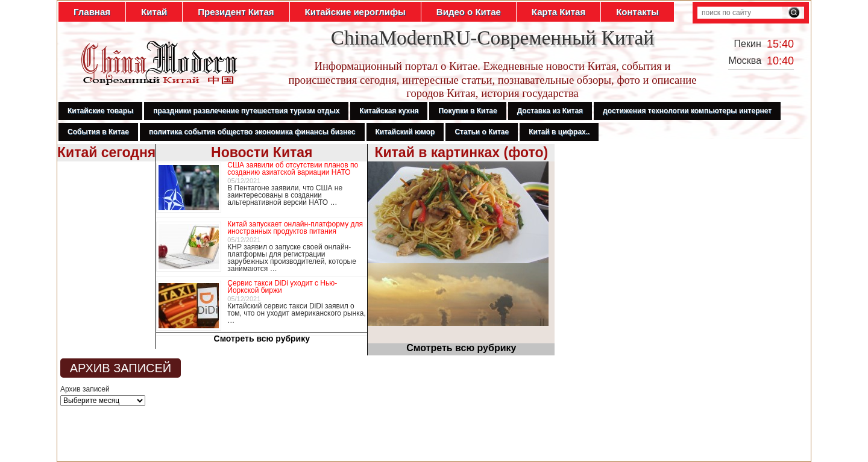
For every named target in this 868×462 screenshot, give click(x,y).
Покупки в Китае (467, 111)
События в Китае (98, 132)
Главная (92, 12)
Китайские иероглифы (355, 12)
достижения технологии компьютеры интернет (687, 111)
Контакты (637, 12)
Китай (154, 12)
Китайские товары (100, 111)
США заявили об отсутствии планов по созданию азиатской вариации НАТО (293, 169)
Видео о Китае (469, 12)
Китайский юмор (405, 132)
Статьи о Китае (482, 132)
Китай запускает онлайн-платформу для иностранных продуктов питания (295, 228)
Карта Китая (558, 12)
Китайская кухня (389, 111)
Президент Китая (236, 12)
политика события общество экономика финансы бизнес (252, 132)
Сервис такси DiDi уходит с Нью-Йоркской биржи (282, 287)
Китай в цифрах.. (559, 132)
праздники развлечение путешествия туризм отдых (246, 111)
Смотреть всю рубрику (262, 339)
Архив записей (85, 389)
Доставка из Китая (550, 111)
